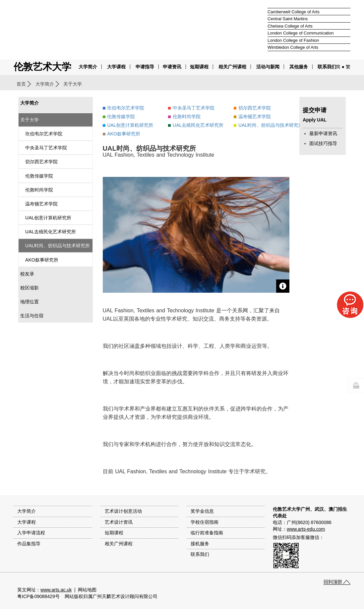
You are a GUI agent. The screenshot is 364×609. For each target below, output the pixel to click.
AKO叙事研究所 (42, 260)
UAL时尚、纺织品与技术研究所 (58, 246)
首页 (21, 84)
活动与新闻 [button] (268, 67)
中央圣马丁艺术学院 (46, 148)
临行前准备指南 (207, 533)
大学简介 (88, 67)
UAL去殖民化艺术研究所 (51, 232)
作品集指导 (29, 544)
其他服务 (299, 67)
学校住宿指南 (205, 522)
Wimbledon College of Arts (293, 47)
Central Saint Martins (288, 19)
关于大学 (30, 120)
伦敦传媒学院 (39, 176)
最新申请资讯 (323, 133)
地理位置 (30, 302)
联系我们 (327, 67)
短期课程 (199, 67)
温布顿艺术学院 (41, 204)
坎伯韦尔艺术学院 (44, 134)
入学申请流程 (31, 533)
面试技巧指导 (323, 143)
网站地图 (87, 590)
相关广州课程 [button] (232, 67)
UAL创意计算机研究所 (48, 218)
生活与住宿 (32, 316)
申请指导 (145, 67)
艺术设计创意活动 (123, 511)
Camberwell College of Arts (294, 12)
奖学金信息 (202, 511)
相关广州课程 (119, 544)
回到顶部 (333, 582)
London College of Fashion (293, 40)
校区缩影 (30, 288)
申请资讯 (172, 67)
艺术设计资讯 (119, 522)
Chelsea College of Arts (290, 26)
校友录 (27, 274)
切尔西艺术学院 (41, 162)
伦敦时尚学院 (39, 190)
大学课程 (116, 67)
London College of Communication (301, 33)
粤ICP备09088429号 (38, 596)
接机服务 (200, 544)
